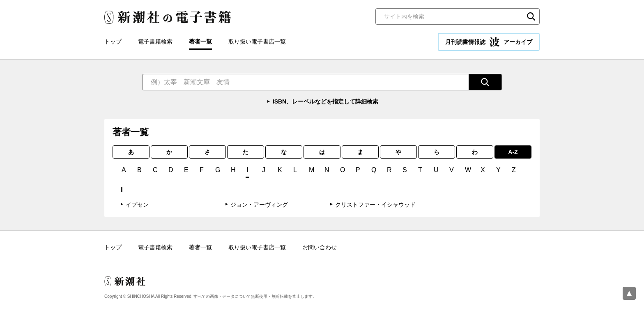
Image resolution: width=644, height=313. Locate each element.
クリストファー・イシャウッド (375, 205)
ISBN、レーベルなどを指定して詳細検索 (325, 101)
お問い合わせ (320, 247)
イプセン (137, 205)
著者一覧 (200, 41)
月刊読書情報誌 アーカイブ (489, 42)
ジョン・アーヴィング (259, 205)
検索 (531, 16)
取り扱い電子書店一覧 (257, 41)
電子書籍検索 (155, 41)
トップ (113, 41)
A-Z (513, 152)
